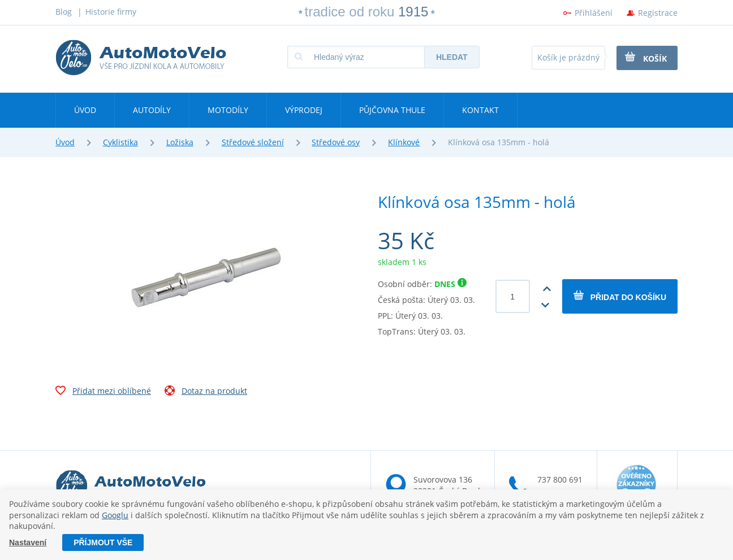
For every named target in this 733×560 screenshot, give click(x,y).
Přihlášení (594, 13)
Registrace (658, 13)
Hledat (452, 57)
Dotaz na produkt (206, 392)
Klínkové (404, 142)
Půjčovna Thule (392, 110)
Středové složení (253, 142)
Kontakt (480, 110)
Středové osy (336, 142)
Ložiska (180, 142)
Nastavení (28, 542)
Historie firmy (111, 12)
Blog (64, 12)
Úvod (85, 110)
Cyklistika (120, 142)
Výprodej (304, 110)
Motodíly (228, 110)
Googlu (115, 515)
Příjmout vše (103, 542)
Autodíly (152, 110)
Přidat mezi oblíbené (103, 392)
